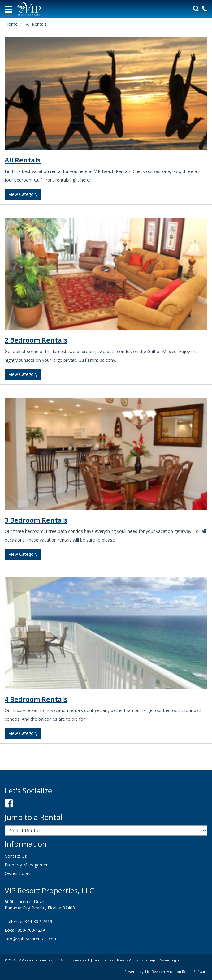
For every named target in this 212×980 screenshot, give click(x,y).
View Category (23, 194)
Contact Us (16, 856)
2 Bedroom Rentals (36, 340)
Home (11, 24)
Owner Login (17, 873)
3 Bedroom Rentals (36, 520)
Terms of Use (103, 960)
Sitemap (148, 960)
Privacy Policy (128, 960)
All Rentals (23, 160)
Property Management (27, 865)
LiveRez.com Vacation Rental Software (176, 972)
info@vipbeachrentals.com (31, 939)
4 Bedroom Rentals (36, 699)
